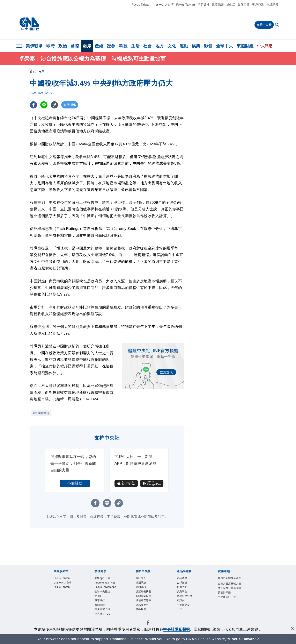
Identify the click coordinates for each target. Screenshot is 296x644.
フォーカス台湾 (163, 5)
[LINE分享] (44, 105)
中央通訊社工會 (228, 604)
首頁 (33, 71)
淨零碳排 (203, 5)
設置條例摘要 (145, 594)
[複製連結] (54, 105)
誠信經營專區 (145, 603)
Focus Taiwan (141, 5)
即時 (50, 46)
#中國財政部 (41, 413)
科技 (123, 46)
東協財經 (245, 46)
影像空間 (244, 5)
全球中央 (224, 46)
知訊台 (181, 603)
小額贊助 (75, 483)
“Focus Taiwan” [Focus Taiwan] (242, 639)
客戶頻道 (258, 5)
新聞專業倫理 (145, 599)
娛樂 (196, 46)
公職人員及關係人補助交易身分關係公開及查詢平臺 (230, 594)
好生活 (231, 5)
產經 (99, 46)
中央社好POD (104, 623)
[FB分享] (33, 105)
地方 (160, 46)
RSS (180, 614)
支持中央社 (264, 25)
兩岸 (87, 46)
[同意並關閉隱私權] (293, 629)
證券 (111, 46)
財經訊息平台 (186, 599)
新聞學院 (101, 614)
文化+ (98, 603)
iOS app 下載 (104, 579)
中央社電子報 (103, 618)
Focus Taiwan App (104, 591)
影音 (208, 46)
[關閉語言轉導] (293, 639)
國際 (75, 46)
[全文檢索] (277, 25)
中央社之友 (184, 609)
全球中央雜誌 (103, 599)
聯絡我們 (142, 614)
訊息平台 (183, 594)
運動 (184, 46)
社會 (147, 46)
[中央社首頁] (29, 24)
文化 (172, 46)
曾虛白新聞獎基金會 (230, 581)
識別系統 (142, 584)
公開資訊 (142, 589)
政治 (63, 46)
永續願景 (272, 5)
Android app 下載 (107, 584)
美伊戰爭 (34, 46)
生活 (135, 46)
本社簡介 (142, 579)
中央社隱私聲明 (177, 629)
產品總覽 (183, 579)
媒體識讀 (218, 5)
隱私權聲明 (143, 609)
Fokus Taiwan (186, 5)
